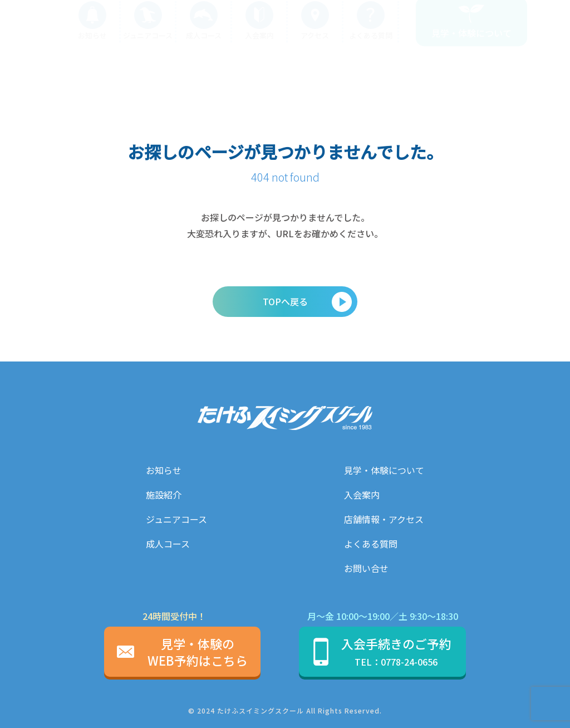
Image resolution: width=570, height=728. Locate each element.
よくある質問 (371, 544)
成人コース (168, 544)
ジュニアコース (176, 519)
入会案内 (362, 495)
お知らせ (164, 470)
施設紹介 (164, 495)
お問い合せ (366, 568)
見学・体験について (384, 470)
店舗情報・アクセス (384, 519)
